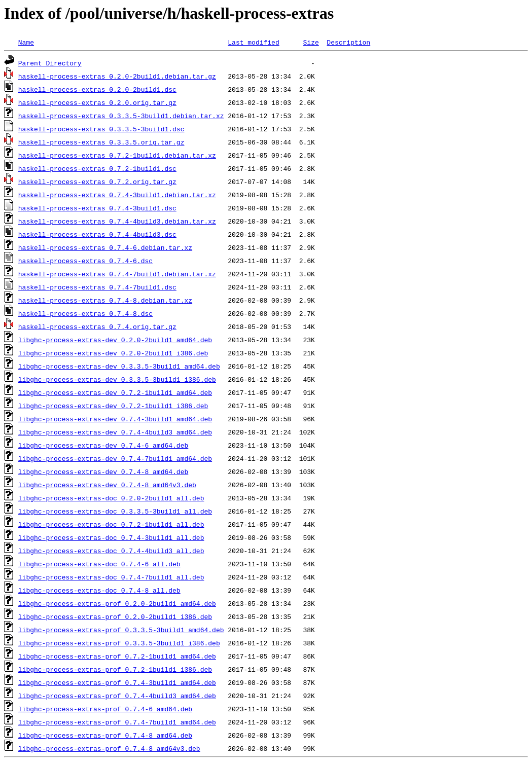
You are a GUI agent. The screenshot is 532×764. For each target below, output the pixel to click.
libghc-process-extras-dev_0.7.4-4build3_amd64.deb (115, 432)
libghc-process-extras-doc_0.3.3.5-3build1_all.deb (115, 511)
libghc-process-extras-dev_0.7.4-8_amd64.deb (103, 471)
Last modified (253, 42)
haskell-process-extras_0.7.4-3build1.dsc (97, 208)
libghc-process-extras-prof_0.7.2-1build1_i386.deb (115, 669)
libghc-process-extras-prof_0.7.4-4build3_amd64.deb (117, 696)
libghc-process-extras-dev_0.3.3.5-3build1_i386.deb (117, 379)
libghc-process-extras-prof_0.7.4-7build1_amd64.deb (117, 722)
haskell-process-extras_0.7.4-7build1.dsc (97, 287)
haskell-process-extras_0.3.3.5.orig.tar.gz (101, 142)
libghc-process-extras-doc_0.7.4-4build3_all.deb (111, 551)
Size (311, 42)
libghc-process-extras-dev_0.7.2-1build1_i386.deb (113, 406)
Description (348, 42)
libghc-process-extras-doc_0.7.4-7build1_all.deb (111, 577)
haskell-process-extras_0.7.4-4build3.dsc (97, 234)
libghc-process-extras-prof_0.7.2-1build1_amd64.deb (117, 656)
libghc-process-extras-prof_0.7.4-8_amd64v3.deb (109, 748)
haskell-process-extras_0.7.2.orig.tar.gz (97, 181)
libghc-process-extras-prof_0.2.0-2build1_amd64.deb (117, 603)
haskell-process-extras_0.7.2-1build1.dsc (97, 168)
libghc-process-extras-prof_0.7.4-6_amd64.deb (105, 709)
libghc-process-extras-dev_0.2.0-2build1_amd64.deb (115, 340)
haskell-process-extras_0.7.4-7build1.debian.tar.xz (117, 274)
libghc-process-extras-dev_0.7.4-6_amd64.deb (103, 445)
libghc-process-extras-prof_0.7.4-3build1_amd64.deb (117, 682)
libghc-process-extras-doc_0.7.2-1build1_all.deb (111, 524)
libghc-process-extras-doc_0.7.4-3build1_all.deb (111, 537)
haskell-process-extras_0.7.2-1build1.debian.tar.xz (117, 155)
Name (26, 42)
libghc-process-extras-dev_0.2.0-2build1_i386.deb (113, 353)
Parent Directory (50, 63)
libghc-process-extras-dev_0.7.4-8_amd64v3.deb (107, 485)
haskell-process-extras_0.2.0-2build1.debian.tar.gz (117, 76)
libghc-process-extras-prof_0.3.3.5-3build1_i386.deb (119, 643)
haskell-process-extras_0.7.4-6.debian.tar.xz (105, 247)
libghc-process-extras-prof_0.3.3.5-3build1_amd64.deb (121, 630)
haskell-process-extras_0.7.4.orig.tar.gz (97, 326)
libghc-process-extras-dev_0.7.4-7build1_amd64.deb (115, 458)
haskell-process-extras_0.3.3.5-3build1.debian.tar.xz (121, 116)
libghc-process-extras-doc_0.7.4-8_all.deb (99, 590)
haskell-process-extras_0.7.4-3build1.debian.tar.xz (117, 195)
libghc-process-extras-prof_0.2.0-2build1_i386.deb (115, 616)
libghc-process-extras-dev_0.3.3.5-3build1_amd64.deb (119, 366)
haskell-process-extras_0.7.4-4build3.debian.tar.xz (117, 221)
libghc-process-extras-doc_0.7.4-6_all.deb (99, 564)
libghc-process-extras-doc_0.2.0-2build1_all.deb (111, 498)
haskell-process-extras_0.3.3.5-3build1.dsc (101, 129)
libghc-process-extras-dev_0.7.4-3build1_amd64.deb (115, 419)
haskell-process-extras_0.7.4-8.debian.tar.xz (105, 300)
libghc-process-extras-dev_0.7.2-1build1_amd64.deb (115, 392)
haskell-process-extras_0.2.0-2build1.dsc (97, 89)
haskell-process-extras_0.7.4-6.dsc (85, 261)
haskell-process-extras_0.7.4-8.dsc (85, 313)
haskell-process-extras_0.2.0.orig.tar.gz (97, 102)
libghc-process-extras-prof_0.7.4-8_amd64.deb (105, 735)
